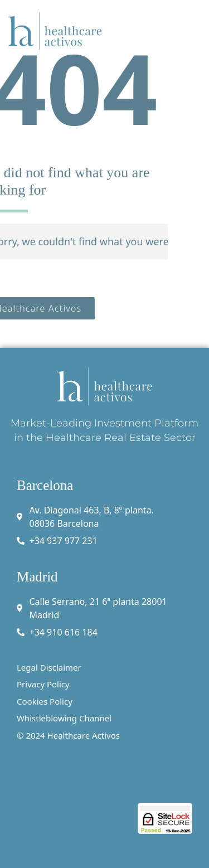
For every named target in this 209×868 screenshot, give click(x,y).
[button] (193, 31)
